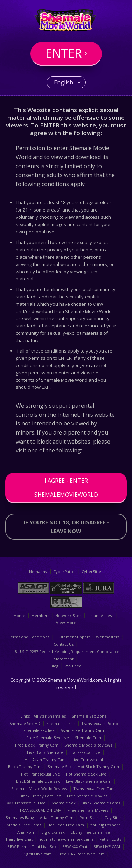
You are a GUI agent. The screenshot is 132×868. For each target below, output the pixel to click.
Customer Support (73, 637)
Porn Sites (89, 818)
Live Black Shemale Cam (89, 781)
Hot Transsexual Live (40, 774)
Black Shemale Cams (101, 803)
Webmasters (108, 637)
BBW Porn (17, 847)
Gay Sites (113, 818)
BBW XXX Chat (75, 847)
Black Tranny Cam (25, 767)
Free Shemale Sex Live (48, 738)
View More (66, 622)
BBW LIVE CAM (107, 847)
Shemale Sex (60, 767)
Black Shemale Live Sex (38, 781)
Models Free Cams (24, 825)
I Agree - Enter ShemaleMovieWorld (66, 488)
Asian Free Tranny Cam (82, 730)
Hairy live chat (19, 839)
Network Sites (68, 615)
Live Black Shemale (45, 752)
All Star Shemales (50, 716)
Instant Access (100, 615)
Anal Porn (26, 832)
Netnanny (38, 572)
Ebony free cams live (90, 832)
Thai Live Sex (44, 847)
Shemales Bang (20, 818)
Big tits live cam (37, 854)
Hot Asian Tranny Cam (45, 760)
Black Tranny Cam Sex (40, 796)
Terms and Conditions (29, 637)
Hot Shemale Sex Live (86, 774)
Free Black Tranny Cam (37, 745)
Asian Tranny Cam (57, 818)
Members (40, 615)
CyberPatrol (64, 572)
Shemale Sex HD (25, 723)
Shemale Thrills (61, 723)
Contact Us (64, 644)
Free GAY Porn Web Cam (81, 854)
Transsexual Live (85, 752)
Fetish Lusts (110, 839)
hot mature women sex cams (66, 839)
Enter (64, 53)
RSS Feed (73, 666)
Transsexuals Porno (100, 723)
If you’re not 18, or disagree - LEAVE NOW (66, 526)
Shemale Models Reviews (88, 745)
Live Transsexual (87, 760)
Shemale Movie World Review (39, 789)
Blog (54, 666)
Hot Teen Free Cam (66, 825)
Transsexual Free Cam (95, 789)
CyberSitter (92, 572)
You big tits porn (105, 825)
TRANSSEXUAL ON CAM (40, 810)
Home (19, 615)
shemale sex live (39, 730)
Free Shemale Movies (87, 796)
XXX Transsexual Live (26, 803)
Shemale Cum (88, 738)
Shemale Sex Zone (89, 716)
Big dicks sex (53, 832)
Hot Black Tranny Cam (98, 767)
